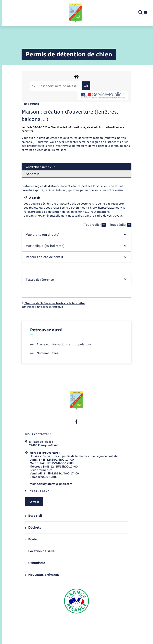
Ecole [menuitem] (31, 539)
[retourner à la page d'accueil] (76, 13)
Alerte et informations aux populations (61, 344)
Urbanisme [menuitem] (35, 563)
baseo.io (58, 307)
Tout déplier (120, 225)
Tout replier (95, 225)
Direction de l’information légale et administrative (55, 303)
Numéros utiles (44, 353)
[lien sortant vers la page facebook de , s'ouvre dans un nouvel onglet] (76, 422)
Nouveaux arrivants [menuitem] (42, 575)
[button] (76, 235)
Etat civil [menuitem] (34, 516)
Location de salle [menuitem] (40, 551)
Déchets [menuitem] (33, 527)
